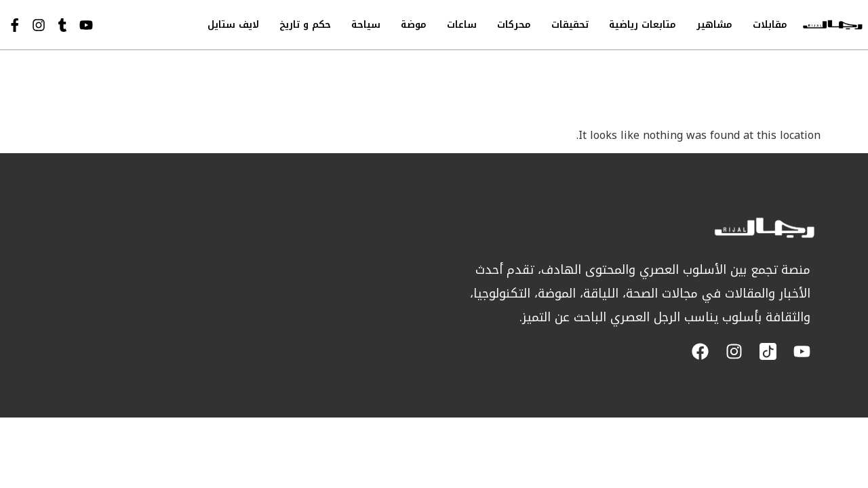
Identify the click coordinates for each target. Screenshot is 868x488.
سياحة (366, 25)
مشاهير (714, 25)
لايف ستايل (233, 25)
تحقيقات (570, 25)
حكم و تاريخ (305, 25)
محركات (514, 25)
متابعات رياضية (643, 25)
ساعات (462, 25)
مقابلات (770, 25)
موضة (414, 25)
